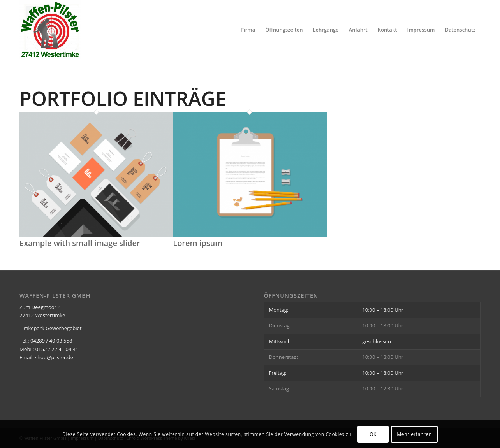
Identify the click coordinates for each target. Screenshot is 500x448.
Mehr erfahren (414, 434)
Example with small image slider (80, 243)
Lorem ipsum (198, 243)
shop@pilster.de (54, 357)
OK (373, 434)
